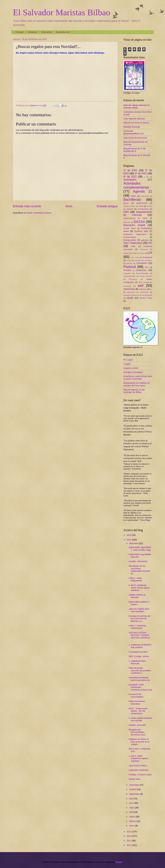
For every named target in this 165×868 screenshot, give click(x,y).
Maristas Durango (132, 127)
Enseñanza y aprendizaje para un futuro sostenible (138, 378)
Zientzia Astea (146, 298)
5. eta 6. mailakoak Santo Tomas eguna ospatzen (139, 588)
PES (147, 267)
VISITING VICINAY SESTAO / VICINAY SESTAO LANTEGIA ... (139, 636)
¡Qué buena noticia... (139, 766)
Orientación (46, 32)
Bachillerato (132, 200)
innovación (144, 249)
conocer (130, 209)
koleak (142, 253)
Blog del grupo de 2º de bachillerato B (134, 150)
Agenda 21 (143, 191)
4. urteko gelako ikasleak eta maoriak (140, 719)
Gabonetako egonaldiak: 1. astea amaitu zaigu (140, 549)
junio (132, 803)
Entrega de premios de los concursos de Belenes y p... (139, 619)
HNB (133, 246)
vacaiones (127, 295)
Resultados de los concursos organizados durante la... (139, 570)
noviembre (134, 785)
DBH (126, 212)
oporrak (129, 263)
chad (141, 206)
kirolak (134, 253)
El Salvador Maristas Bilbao (62, 12)
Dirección (127, 222)
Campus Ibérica (129, 206)
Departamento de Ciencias (138, 214)
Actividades (130, 180)
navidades (148, 260)
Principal (19, 32)
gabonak (145, 240)
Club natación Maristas (134, 119)
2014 (129, 832)
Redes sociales (146, 276)
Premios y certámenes (135, 270)
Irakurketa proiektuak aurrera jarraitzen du (139, 679)
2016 (129, 535)
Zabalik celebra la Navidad (137, 596)
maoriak (138, 260)
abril (131, 812)
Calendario (32, 32)
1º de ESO (130, 170)
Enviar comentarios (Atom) (39, 213)
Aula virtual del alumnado (135, 138)
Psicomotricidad (142, 273)
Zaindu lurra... (135, 779)
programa (127, 273)
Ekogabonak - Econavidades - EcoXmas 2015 (137, 732)
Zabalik (130, 298)
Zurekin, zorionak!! (137, 725)
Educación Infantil (134, 225)
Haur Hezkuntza (133, 243)
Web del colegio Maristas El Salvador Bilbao (136, 106)
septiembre (135, 794)
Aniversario (145, 196)
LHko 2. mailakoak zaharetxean (137, 627)
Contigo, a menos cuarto (140, 775)
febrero (133, 821)
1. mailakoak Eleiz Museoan (137, 662)
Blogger (119, 862)
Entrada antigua (107, 206)
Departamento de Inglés (135, 218)
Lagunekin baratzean (139, 770)
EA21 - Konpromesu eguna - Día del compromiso (138, 711)
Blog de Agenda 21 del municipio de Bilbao (134, 391)
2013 (129, 836)
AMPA (134, 196)
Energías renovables (133, 372)
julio (131, 799)
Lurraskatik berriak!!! (138, 652)
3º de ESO (141, 173)
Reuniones (133, 279)
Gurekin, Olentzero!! (138, 561)
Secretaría (127, 286)
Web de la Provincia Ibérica (136, 123)
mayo (132, 808)
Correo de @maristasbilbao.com (134, 132)
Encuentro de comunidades (136, 696)
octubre (133, 789)
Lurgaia (127, 364)
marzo (132, 817)
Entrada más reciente (27, 206)
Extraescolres (130, 240)
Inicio (69, 206)
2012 (129, 841)
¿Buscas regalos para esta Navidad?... (139, 610)
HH (150, 243)
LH (150, 253)
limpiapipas (147, 257)
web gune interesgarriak (143, 295)
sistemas (143, 289)
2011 (129, 845)
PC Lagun (128, 360)
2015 (129, 540)
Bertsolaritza (142, 203)
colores (149, 206)
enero (132, 826)
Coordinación (143, 209)
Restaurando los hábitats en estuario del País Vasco (137, 384)
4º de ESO (130, 177)
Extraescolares (130, 237)
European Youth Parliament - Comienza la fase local (140, 687)
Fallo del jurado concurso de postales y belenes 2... (140, 670)
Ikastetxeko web (63, 32)
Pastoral (130, 267)
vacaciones (144, 292)
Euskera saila (141, 231)
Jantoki (126, 253)
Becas (126, 203)
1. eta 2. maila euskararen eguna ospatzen (138, 758)
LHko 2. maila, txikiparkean (135, 579)
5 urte (146, 177)
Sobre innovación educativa (137, 703)
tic (151, 289)
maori (129, 260)
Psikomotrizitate (129, 276)
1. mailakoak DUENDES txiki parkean (140, 646)
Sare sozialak (144, 282)
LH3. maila (135, 257)
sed (141, 286)
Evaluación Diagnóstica (135, 234)
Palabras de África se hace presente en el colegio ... (139, 742)
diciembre (134, 543)
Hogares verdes (131, 368)
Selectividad (129, 289)
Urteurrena (131, 292)
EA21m (139, 222)
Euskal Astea (129, 228)
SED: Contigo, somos (139, 656)
